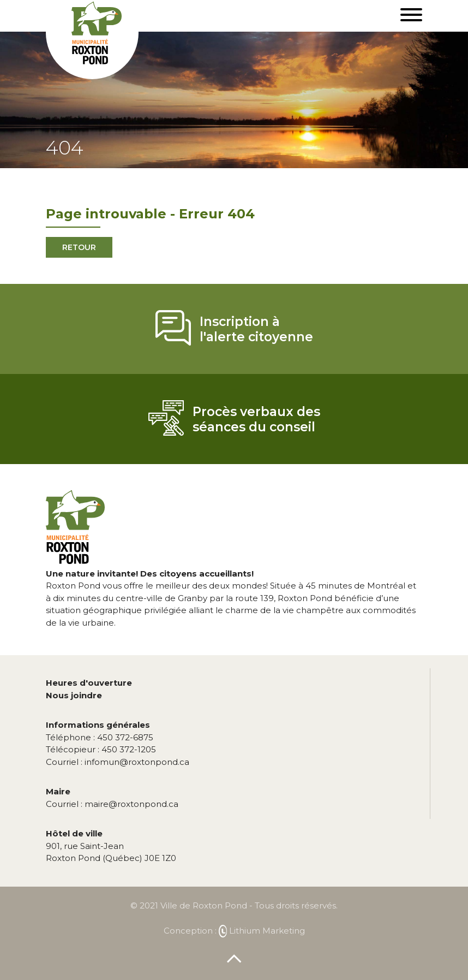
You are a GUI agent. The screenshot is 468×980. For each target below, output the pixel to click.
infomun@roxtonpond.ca (118, 762)
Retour (79, 247)
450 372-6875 (100, 737)
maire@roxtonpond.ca (112, 804)
